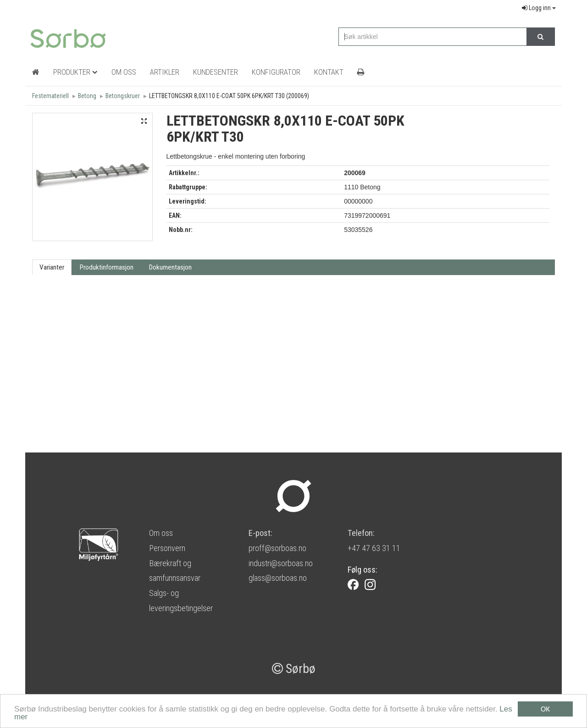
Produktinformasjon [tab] (107, 267)
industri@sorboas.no (281, 563)
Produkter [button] (75, 72)
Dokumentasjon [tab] (170, 267)
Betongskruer (123, 96)
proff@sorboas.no (277, 548)
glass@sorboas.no (278, 578)
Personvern (167, 548)
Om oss (161, 533)
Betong (87, 96)
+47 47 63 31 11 (374, 548)
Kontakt (329, 72)
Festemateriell (50, 96)
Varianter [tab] (52, 267)
